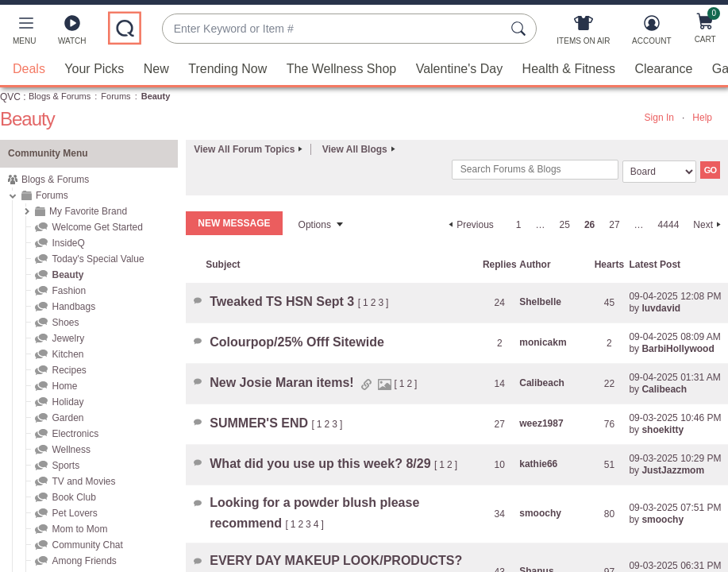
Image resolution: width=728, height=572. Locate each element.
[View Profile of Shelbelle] (540, 302)
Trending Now (227, 69)
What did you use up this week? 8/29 (322, 464)
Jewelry (68, 338)
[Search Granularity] (659, 172)
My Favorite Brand (88, 211)
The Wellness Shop (341, 69)
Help (702, 118)
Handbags (73, 307)
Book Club (73, 497)
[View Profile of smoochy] (540, 513)
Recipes (69, 370)
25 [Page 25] (565, 225)
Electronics (75, 434)
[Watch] (72, 33)
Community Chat (87, 545)
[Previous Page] (469, 225)
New (156, 69)
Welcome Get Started (97, 227)
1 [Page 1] (519, 225)
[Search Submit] (521, 29)
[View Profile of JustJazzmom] (673, 470)
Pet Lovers (74, 513)
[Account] (651, 33)
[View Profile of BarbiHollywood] (678, 349)
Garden (67, 418)
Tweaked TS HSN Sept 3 (283, 301)
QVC (10, 97)
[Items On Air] (583, 33)
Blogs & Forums (60, 96)
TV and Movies (83, 481)
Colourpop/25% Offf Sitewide (297, 342)
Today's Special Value (98, 259)
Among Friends (84, 561)
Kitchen (67, 354)
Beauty (67, 275)
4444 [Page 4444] (669, 225)
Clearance (663, 69)
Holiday (67, 402)
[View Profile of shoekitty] (663, 430)
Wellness (71, 450)
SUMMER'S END (260, 423)
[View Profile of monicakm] (543, 342)
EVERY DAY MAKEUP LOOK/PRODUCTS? (336, 560)
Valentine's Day (459, 69)
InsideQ (68, 243)
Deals (29, 69)
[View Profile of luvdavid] (661, 308)
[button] (24, 33)
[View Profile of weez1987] (541, 423)
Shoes (65, 323)
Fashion (69, 291)
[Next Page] (709, 225)
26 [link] (589, 225)
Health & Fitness (569, 69)
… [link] (541, 225)
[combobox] (333, 29)
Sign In (659, 118)
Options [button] (315, 225)
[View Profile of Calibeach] (542, 383)
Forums (116, 96)
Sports (65, 466)
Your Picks (94, 69)
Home (64, 386)
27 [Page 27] (614, 225)
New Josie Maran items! (283, 383)
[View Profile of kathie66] (538, 464)
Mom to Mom (79, 529)
